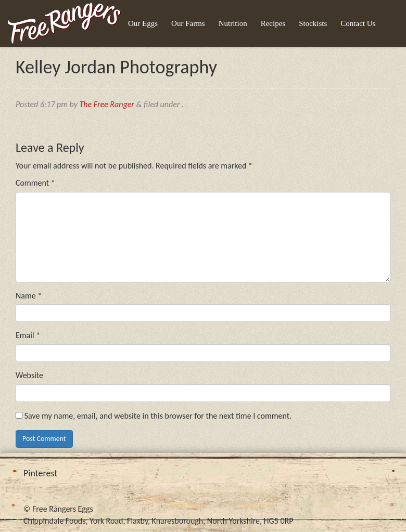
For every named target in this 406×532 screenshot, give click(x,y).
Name (29, 296)
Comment (35, 183)
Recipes (273, 23)
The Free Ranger (107, 104)
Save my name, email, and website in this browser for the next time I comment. (158, 416)
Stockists (313, 23)
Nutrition (233, 23)
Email (28, 335)
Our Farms (188, 23)
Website (29, 375)
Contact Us (358, 23)
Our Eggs (143, 23)
